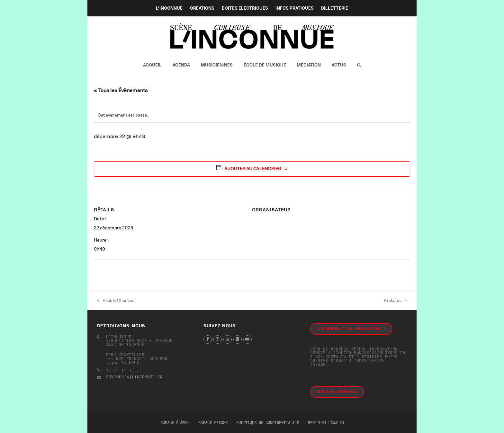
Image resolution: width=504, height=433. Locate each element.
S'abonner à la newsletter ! (351, 329)
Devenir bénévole (337, 392)
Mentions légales (326, 423)
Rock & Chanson (116, 300)
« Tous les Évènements (121, 90)
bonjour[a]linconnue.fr (134, 377)
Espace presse (213, 423)
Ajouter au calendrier (253, 169)
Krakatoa (396, 300)
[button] (359, 65)
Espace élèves (175, 423)
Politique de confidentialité (268, 423)
